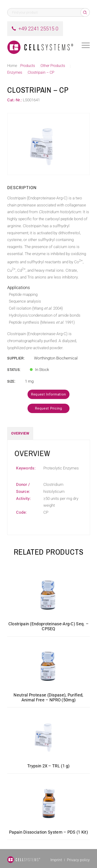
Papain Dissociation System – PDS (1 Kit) (48, 832)
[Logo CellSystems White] (40, 45)
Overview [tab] (20, 433)
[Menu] (86, 45)
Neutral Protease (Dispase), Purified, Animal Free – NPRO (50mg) (48, 697)
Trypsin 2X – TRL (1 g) (48, 766)
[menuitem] (86, 45)
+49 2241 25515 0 (38, 29)
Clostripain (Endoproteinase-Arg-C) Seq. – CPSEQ (48, 626)
